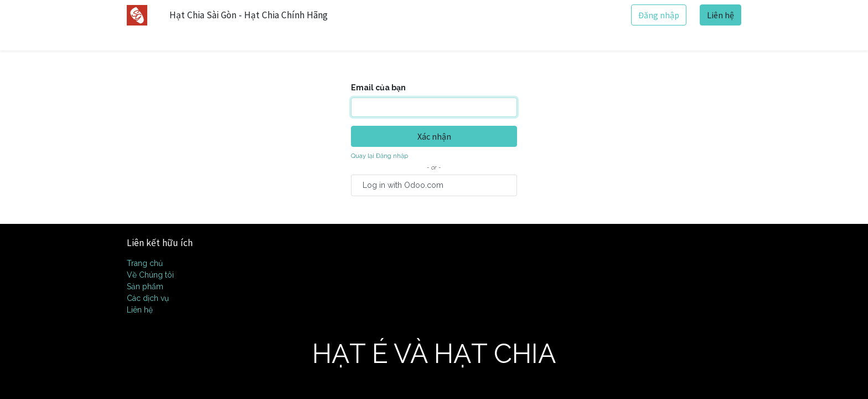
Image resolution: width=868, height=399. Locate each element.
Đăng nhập (659, 15)
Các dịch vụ (148, 298)
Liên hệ (720, 15)
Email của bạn (378, 88)
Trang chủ (145, 263)
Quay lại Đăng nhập (379, 156)
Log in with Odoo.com (403, 185)
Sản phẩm (145, 287)
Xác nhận (434, 136)
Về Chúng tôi (150, 275)
